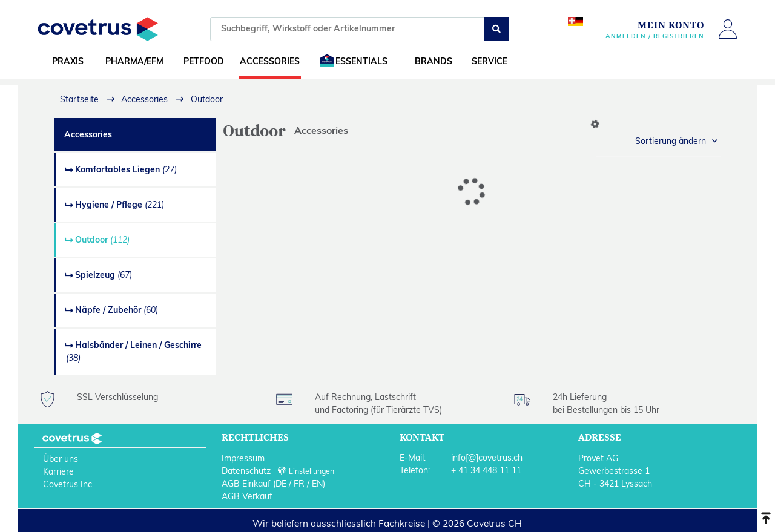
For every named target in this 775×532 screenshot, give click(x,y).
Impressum (243, 458)
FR (299, 484)
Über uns (61, 459)
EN (317, 484)
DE (281, 484)
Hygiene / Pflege (120, 205)
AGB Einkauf (246, 484)
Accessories (88, 134)
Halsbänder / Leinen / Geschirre (134, 351)
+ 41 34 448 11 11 (486, 470)
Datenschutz (246, 471)
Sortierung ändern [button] (671, 141)
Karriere (58, 471)
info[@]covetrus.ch (487, 458)
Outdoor (102, 240)
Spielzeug (104, 275)
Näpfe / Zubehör (117, 310)
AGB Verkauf (247, 496)
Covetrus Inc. (68, 484)
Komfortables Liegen (126, 169)
